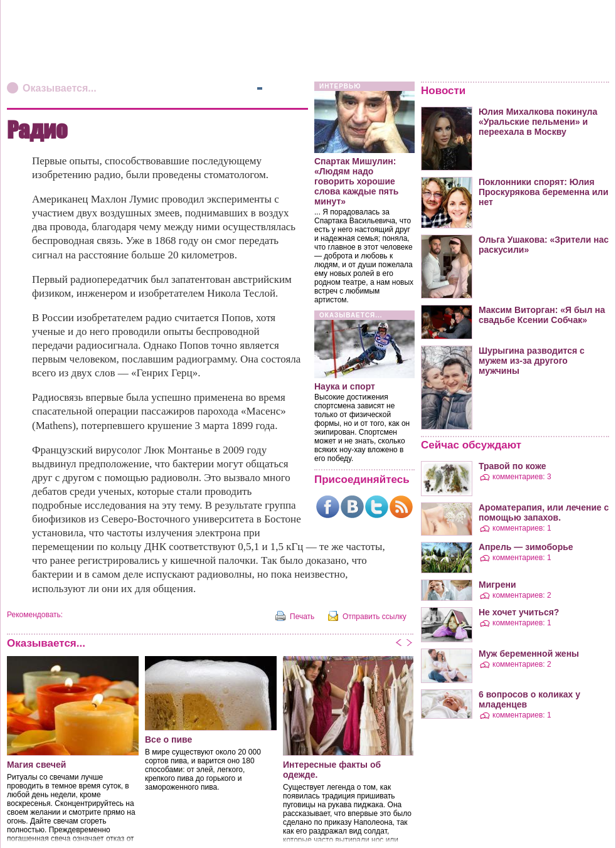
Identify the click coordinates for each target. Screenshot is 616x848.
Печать (302, 617)
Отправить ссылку (374, 617)
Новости (443, 91)
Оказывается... (60, 88)
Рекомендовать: (35, 615)
